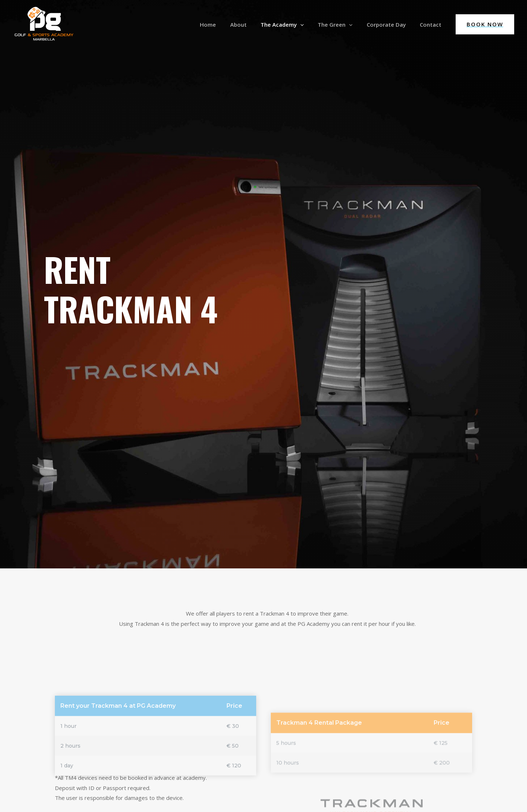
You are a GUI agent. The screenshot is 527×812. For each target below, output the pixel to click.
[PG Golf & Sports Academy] (44, 24)
